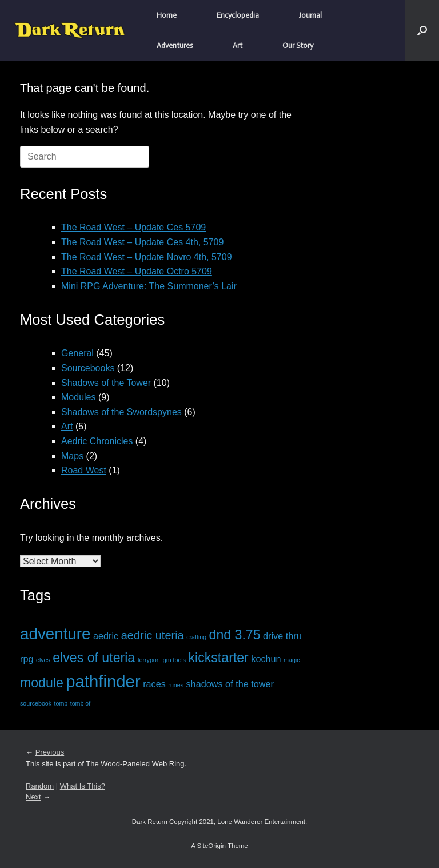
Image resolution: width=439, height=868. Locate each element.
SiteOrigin (211, 846)
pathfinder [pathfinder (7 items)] (103, 681)
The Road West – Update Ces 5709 (133, 227)
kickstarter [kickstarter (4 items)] (219, 658)
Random (40, 786)
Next (33, 797)
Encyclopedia (238, 15)
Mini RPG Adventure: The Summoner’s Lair (149, 286)
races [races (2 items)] (154, 684)
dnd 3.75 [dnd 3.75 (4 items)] (235, 635)
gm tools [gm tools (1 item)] (174, 660)
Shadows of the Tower (106, 383)
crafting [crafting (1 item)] (196, 637)
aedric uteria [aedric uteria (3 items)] (153, 635)
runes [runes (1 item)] (176, 685)
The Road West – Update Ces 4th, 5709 (142, 242)
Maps (72, 456)
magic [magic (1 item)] (292, 660)
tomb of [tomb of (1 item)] (81, 703)
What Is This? (83, 786)
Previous (50, 752)
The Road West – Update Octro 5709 (137, 271)
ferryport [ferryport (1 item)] (149, 660)
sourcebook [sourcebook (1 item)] (36, 703)
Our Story (298, 45)
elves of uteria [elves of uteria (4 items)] (94, 658)
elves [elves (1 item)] (43, 660)
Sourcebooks (88, 368)
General (77, 353)
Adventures (175, 45)
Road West (84, 470)
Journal (310, 15)
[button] (422, 30)
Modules (78, 397)
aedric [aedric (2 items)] (106, 636)
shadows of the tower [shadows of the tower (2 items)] (230, 684)
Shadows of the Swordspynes (121, 412)
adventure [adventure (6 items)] (55, 634)
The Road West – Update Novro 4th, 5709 (147, 257)
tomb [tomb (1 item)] (61, 703)
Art (238, 45)
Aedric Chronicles (97, 441)
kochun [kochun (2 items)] (266, 659)
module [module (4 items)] (42, 683)
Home (167, 15)
